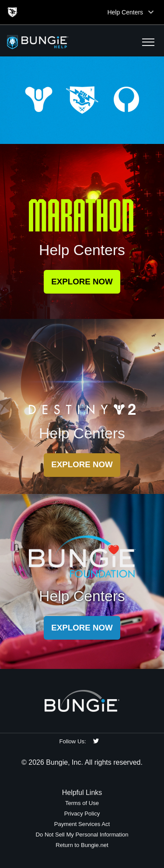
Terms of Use (82, 803)
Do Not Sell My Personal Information (82, 835)
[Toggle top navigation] (151, 12)
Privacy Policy (82, 814)
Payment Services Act (82, 824)
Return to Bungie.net (82, 845)
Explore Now (82, 282)
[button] (148, 42)
